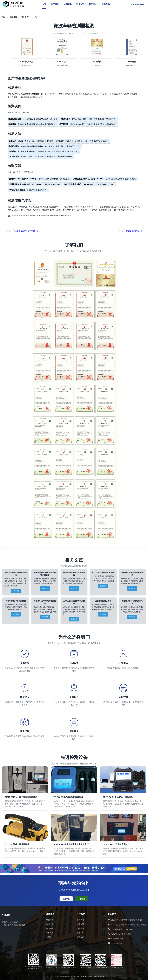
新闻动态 (93, 4)
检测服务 (68, 4)
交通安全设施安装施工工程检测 (26, 231)
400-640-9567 (136, 5)
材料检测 (50, 920)
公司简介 (81, 920)
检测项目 (14, 17)
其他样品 (38, 17)
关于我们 (55, 4)
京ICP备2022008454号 (81, 976)
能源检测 (50, 924)
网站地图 (93, 976)
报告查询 (81, 928)
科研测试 (50, 928)
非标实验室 (26, 17)
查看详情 (16, 591)
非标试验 (50, 933)
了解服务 (82, 899)
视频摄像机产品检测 (134, 231)
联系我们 (106, 4)
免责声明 (101, 976)
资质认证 (80, 4)
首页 (44, 4)
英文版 (49, 937)
